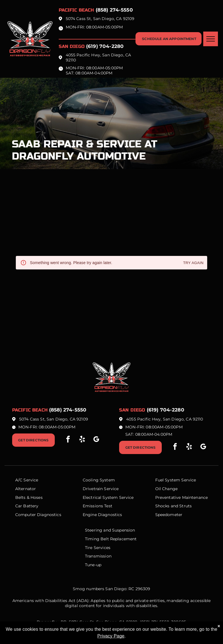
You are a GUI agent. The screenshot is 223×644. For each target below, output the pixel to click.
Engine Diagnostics (102, 515)
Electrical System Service (108, 497)
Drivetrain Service (101, 489)
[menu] (211, 39)
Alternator (26, 489)
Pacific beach (76, 10)
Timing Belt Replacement (111, 539)
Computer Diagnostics (38, 515)
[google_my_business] (96, 440)
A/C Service (27, 480)
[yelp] (82, 440)
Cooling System (99, 480)
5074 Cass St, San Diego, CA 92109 (100, 19)
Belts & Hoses (29, 497)
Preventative (168, 497)
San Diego (72, 46)
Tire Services (98, 548)
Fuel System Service (176, 480)
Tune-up (93, 565)
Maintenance (195, 497)
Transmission (98, 556)
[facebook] (68, 440)
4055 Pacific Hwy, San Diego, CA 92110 (165, 419)
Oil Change (167, 489)
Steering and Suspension (110, 530)
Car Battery (27, 506)
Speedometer (169, 515)
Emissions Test (98, 506)
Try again (193, 263)
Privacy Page (111, 636)
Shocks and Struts (174, 506)
